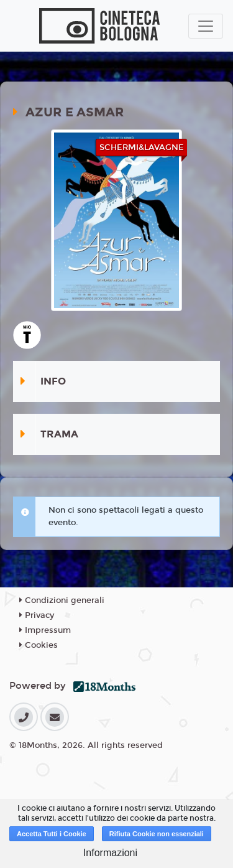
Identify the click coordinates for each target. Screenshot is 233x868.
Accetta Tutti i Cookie (52, 834)
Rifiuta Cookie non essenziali (157, 834)
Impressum (45, 630)
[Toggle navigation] (206, 26)
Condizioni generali (62, 600)
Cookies (39, 645)
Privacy (37, 615)
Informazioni (110, 853)
